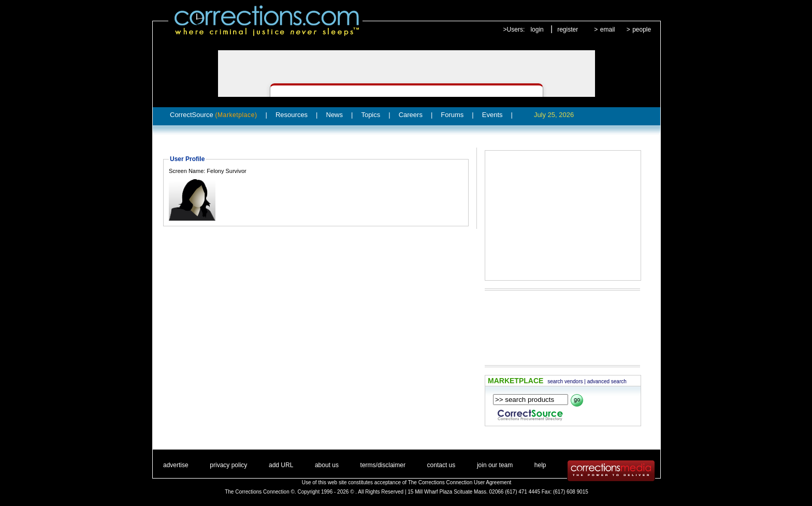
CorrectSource (214, 115)
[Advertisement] (563, 215)
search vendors (565, 381)
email (608, 30)
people (642, 30)
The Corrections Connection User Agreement (460, 482)
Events (492, 115)
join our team (495, 465)
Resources (292, 115)
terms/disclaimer (383, 465)
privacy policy (228, 465)
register (568, 30)
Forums (452, 115)
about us (327, 465)
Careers (411, 115)
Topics (371, 115)
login (537, 30)
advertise (176, 465)
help (540, 465)
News (335, 115)
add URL (281, 465)
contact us (441, 465)
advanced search (607, 381)
